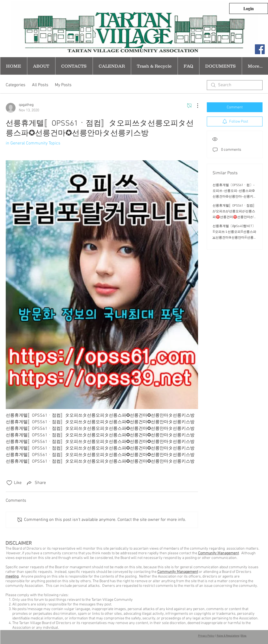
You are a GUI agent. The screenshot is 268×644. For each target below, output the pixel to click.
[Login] (249, 8)
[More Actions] (195, 106)
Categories (16, 85)
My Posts (63, 85)
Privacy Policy (206, 636)
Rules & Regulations (228, 636)
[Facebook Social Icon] (260, 49)
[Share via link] (36, 483)
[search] (235, 85)
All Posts (40, 85)
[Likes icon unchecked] (9, 483)
